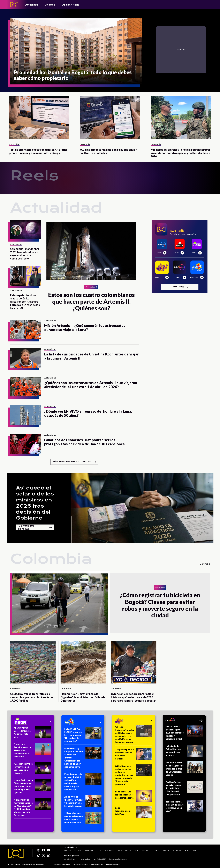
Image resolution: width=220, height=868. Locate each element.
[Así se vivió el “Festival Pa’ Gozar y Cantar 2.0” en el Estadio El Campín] (83, 802)
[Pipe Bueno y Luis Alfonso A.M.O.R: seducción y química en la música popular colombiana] (83, 783)
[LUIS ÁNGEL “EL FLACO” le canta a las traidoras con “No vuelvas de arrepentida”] (83, 736)
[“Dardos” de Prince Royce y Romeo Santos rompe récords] (32, 769)
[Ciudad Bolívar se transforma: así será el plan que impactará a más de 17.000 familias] (33, 662)
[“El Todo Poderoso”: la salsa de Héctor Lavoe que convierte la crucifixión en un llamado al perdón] (134, 735)
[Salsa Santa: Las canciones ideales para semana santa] (134, 797)
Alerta (120, 850)
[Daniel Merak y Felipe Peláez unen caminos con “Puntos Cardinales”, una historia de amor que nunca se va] (83, 759)
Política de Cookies (113, 864)
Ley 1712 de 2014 (100, 859)
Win (194, 850)
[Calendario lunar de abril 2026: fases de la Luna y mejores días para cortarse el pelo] (25, 230)
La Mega (128, 850)
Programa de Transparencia (118, 859)
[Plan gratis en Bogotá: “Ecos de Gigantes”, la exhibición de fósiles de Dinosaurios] (83, 662)
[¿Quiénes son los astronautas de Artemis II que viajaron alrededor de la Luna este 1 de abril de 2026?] (25, 387)
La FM (99, 850)
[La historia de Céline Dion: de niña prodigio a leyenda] (184, 752)
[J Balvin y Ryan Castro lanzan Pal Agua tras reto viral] (32, 733)
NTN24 (187, 850)
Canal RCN (67, 850)
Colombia (50, 5)
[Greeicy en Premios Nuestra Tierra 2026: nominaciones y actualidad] (32, 751)
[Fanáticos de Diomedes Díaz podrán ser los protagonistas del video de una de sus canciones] (25, 444)
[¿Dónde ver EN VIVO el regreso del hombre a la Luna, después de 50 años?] (25, 415)
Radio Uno (145, 850)
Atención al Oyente (70, 859)
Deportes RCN (109, 850)
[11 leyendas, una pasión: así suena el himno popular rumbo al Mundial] (83, 819)
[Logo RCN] (16, 853)
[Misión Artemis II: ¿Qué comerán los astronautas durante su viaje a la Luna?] (25, 329)
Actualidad (32, 5)
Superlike (166, 850)
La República (177, 850)
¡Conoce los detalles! (35, 527)
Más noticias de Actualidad (74, 462)
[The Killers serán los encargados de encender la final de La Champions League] (184, 770)
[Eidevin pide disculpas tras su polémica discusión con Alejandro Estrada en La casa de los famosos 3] (25, 276)
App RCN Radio (71, 5)
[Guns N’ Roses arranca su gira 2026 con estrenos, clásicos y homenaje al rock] (184, 734)
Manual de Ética (85, 859)
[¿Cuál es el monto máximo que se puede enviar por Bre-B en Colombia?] (110, 118)
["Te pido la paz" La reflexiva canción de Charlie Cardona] (134, 755)
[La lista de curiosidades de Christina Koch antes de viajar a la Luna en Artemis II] (25, 358)
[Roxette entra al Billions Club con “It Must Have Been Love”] (184, 807)
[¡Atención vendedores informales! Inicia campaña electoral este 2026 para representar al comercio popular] (134, 662)
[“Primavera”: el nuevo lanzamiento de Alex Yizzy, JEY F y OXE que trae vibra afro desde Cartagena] (32, 808)
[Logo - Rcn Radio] (14, 5)
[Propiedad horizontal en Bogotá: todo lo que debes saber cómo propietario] (76, 51)
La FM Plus (155, 850)
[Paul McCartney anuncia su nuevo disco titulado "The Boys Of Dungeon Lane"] (184, 789)
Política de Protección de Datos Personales (88, 864)
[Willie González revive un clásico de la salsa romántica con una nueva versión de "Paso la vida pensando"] (134, 776)
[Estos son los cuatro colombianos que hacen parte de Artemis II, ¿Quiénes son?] (92, 266)
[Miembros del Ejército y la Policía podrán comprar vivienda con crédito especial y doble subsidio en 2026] (181, 118)
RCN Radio (78, 850)
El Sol (136, 850)
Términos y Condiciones (61, 864)
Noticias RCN (89, 850)
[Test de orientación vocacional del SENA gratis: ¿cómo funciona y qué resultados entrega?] (39, 118)
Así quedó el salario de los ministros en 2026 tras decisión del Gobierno (35, 503)
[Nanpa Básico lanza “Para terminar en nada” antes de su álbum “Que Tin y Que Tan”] (32, 787)
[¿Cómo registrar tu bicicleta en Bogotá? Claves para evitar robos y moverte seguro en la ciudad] (60, 603)
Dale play (180, 287)
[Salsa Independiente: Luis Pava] (134, 813)
